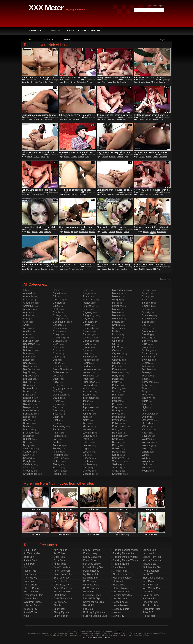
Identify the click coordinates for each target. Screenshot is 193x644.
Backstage (29, 344)
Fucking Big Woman (94, 612)
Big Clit (27, 372)
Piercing (117, 388)
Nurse (116, 334)
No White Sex (91, 578)
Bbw (26, 353)
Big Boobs (29, 369)
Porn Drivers (31, 585)
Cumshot (74, 157)
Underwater (149, 414)
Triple (145, 401)
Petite (115, 385)
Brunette (116, 82)
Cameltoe (29, 449)
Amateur (28, 303)
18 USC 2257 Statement (93, 638)
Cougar (57, 328)
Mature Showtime (152, 560)
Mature (41, 82)
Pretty (115, 410)
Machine (87, 464)
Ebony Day (59, 609)
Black (26, 395)
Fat (55, 439)
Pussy (33, 194)
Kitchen (87, 426)
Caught (27, 461)
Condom (58, 325)
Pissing (116, 391)
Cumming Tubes (92, 595)
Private (116, 414)
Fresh (71, 30)
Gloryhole (88, 338)
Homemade (89, 369)
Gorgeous (88, 341)
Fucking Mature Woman (126, 560)
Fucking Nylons (121, 564)
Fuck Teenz (119, 567)
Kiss (85, 423)
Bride (26, 426)
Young (146, 471)
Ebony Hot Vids (92, 550)
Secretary (118, 461)
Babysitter (29, 341)
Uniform (146, 417)
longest (67, 39)
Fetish (56, 449)
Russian (117, 452)
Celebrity (28, 464)
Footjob (87, 293)
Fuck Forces (30, 581)
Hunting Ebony (91, 571)
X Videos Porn (150, 599)
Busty (35, 82)
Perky (115, 382)
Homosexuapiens (122, 578)
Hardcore (162, 82)
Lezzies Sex (149, 550)
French (86, 303)
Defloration (59, 372)
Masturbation (81, 82)
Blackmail (29, 398)
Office (115, 341)
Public (116, 423)
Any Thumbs (60, 550)
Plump (116, 395)
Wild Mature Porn (152, 588)
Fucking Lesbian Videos (126, 550)
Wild (144, 458)
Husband (88, 385)
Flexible (57, 474)
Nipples (116, 328)
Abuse (107, 638)
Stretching (148, 341)
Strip (145, 344)
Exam (56, 417)
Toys (145, 395)
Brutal (26, 436)
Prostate (117, 417)
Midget (116, 300)
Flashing (58, 471)
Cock (56, 309)
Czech (56, 357)
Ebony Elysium (62, 612)
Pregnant (117, 407)
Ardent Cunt (30, 560)
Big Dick (28, 379)
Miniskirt (117, 306)
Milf (78, 119)
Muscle (116, 322)
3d (25, 290)
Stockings (48, 232)
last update (49, 39)
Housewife (48, 119)
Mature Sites (149, 564)
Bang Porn (30, 564)
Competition (60, 319)
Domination (59, 395)
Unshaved (148, 420)
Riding (116, 445)
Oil (114, 344)
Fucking (87, 306)
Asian (26, 325)
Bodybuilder (30, 410)
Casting (27, 458)
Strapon (146, 338)
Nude (115, 331)
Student (146, 347)
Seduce (117, 464)
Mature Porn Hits (152, 557)
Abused (27, 293)
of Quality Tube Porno (75, 10)
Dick (55, 376)
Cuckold (57, 341)
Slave (145, 300)
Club (55, 306)
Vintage (146, 430)
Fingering (105, 157)
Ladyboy (87, 436)
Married (87, 471)
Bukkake (28, 439)
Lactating (88, 433)
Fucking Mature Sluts (124, 553)
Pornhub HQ (31, 578)
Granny (87, 344)
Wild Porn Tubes (33, 602)
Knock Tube (60, 564)
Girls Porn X (149, 592)
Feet (55, 442)
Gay (85, 319)
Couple (126, 232)
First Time (58, 458)
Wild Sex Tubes (32, 605)
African (27, 300)
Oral (115, 350)
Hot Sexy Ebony (92, 564)
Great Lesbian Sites (124, 574)
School (116, 455)
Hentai (86, 363)
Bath (26, 347)
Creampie (58, 338)
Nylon (115, 338)
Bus (25, 442)
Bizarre (27, 391)
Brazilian (28, 423)
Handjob (81, 157)
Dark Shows (60, 602)
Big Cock (28, 376)
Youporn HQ (30, 609)
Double (57, 398)
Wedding (147, 445)
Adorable (28, 296)
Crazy (56, 334)
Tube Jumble (31, 592)
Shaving (117, 471)
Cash (26, 455)
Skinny (146, 296)
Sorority (146, 312)
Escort (56, 414)
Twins (145, 404)
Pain (115, 366)
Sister (145, 293)
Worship (147, 461)
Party (115, 376)
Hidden (87, 366)
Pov (114, 404)
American (28, 309)
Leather (87, 445)
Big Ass (27, 366)
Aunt (26, 334)
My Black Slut (91, 574)
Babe (103, 82)
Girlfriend (88, 328)
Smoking (147, 306)
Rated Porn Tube (63, 574)
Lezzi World (149, 553)
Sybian (146, 363)
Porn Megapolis (151, 571)
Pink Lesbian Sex (152, 567)
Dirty (55, 382)
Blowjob (29, 82)
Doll (55, 391)
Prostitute (118, 420)
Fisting (57, 464)
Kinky (86, 420)
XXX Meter (46, 8)
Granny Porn (120, 571)
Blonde (27, 404)
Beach (27, 360)
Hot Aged (118, 581)
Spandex (147, 315)
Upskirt (146, 423)
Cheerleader (30, 474)
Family (57, 433)
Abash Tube (30, 612)
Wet (144, 449)
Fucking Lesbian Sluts (95, 616)
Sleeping (147, 303)
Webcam (147, 442)
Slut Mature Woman (153, 578)
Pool (115, 398)
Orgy (115, 357)
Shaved (117, 468)
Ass (42, 119)
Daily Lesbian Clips (93, 602)
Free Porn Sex (150, 602)
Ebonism (58, 605)
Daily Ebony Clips (63, 599)
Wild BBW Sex (150, 585)
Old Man (117, 347)
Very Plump (149, 581)
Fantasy (57, 436)
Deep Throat (49, 82)
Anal (66, 119)
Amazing (28, 306)
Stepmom (147, 331)
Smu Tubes (30, 550)
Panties (116, 369)
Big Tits (27, 382)
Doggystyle (59, 388)
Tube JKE (148, 612)
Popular (56, 30)
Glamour (87, 331)
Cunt (55, 350)
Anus (81, 269)
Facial (41, 232)
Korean (87, 430)
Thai (144, 379)
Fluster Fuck (30, 571)
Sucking (146, 350)
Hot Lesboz (119, 585)
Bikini (26, 385)
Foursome (88, 300)
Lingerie (87, 458)
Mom (159, 269)
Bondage (28, 414)
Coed (56, 312)
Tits (144, 391)
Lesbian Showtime (123, 595)
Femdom (58, 445)
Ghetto (86, 325)
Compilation (60, 322)
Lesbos (117, 612)
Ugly (144, 407)
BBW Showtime (92, 588)
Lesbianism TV (121, 592)
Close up (154, 82)
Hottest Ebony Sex (93, 567)
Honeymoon (89, 372)
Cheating (28, 471)
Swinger (146, 360)
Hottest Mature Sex (123, 588)
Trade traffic (120, 631)
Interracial (88, 398)
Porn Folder (150, 616)
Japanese (88, 407)
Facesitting (59, 426)
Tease (145, 372)
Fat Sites (88, 609)
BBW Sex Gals (91, 585)
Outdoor (117, 363)
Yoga (145, 468)
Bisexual (28, 388)
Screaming (118, 458)
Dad (55, 360)
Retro (115, 439)
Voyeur (146, 436)
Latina (86, 442)
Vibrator (146, 426)
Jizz (85, 417)
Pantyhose (118, 372)
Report (25, 74)
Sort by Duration (90, 30)
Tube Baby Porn (62, 585)
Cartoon (28, 452)
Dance (56, 363)
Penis (47, 194)
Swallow (147, 353)
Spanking (147, 319)
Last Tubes (30, 574)
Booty (26, 420)
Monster (117, 315)
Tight (145, 385)
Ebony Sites (90, 560)
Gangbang (88, 315)
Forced (86, 296)
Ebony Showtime (92, 557)
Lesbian (87, 452)
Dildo (56, 379)
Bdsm (26, 357)
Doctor (57, 385)
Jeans (86, 410)
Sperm (146, 322)
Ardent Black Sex (63, 588)
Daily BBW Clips (92, 599)
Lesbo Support (121, 609)
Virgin (145, 433)
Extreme (58, 423)
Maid (85, 468)
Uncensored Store (34, 595)
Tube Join (29, 557)
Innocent (87, 391)
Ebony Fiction (61, 616)
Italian (86, 401)
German (87, 322)
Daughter (58, 366)
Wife (144, 455)
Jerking (87, 414)
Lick (85, 455)
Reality (116, 433)
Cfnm (26, 468)
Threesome (40, 194)
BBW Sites (89, 592)
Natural (116, 325)
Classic (57, 293)
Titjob (145, 388)
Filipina (57, 452)
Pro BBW (148, 574)
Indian (86, 388)
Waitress (147, 439)
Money (116, 312)
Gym (85, 350)
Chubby (57, 290)
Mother (116, 319)
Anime (27, 315)
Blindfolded (29, 401)
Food (85, 290)
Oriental (117, 360)
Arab (26, 322)
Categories (38, 30)
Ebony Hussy (90, 553)
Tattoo (145, 366)
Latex (86, 439)
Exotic (56, 420)
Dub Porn (29, 567)
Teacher (146, 369)
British (27, 430)
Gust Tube (59, 557)
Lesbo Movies (120, 605)
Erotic (56, 410)
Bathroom (29, 350)
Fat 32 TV (89, 605)
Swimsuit (147, 357)
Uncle (145, 410)
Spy (144, 325)
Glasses (87, 334)
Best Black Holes (63, 592)
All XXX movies (32, 553)
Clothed (57, 303)
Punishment (119, 426)
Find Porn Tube (151, 605)
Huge (86, 379)
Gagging (87, 312)
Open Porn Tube (151, 609)
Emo (55, 407)
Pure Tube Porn (62, 571)
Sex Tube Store (62, 581)
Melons (116, 296)
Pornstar (90, 82)
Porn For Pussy (151, 595)
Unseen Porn (31, 599)
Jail (84, 404)
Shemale (117, 474)
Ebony (56, 404)
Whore (146, 452)
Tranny (146, 398)
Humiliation (89, 382)
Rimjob (116, 449)
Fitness (57, 468)
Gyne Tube (59, 560)
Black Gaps (60, 595)
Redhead (119, 119)
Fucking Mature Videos (125, 557)
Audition (28, 331)
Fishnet (57, 461)
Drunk (56, 401)
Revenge (117, 442)
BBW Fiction (90, 581)
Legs (85, 449)
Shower (146, 290)
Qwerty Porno (31, 588)
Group (73, 82)
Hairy (85, 353)
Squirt (87, 157)
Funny (86, 309)
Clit (55, 296)
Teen (145, 376)
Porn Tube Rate (62, 567)
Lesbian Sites (120, 599)
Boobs (27, 417)
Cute (55, 353)
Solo (144, 309)
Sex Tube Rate (62, 578)
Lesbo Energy (120, 602)
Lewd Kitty (119, 616)
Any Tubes (59, 553)
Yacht (145, 464)
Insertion (87, 395)
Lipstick (87, 461)
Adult (27, 616)
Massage (88, 474)
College (57, 315)
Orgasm (117, 353)
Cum (55, 344)
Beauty (27, 363)
